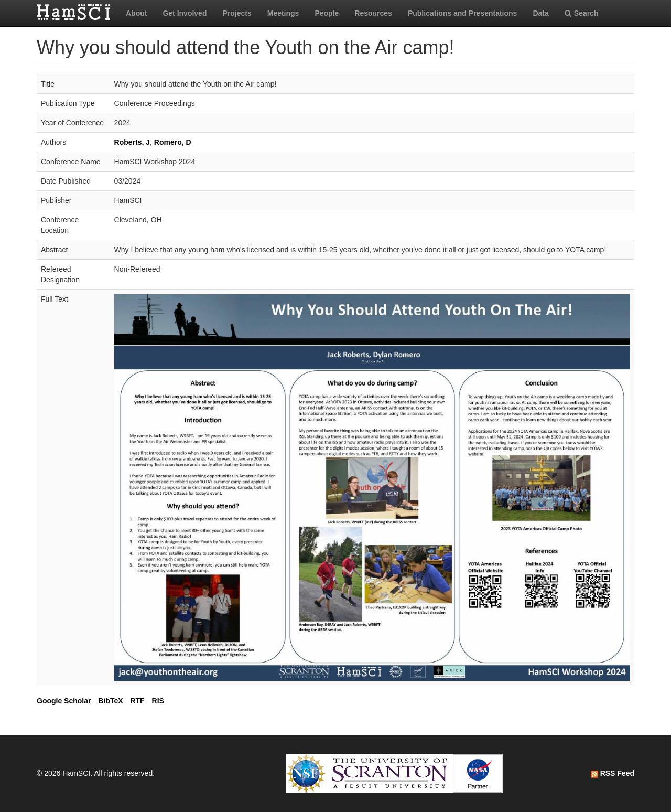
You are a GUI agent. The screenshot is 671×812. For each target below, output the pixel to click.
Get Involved (185, 13)
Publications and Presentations (463, 13)
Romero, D (173, 142)
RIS (158, 701)
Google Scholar (64, 701)
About (136, 13)
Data (540, 13)
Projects (237, 13)
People (327, 13)
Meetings (283, 13)
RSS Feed (613, 773)
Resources (373, 13)
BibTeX (110, 701)
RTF (137, 701)
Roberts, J (132, 142)
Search (582, 13)
